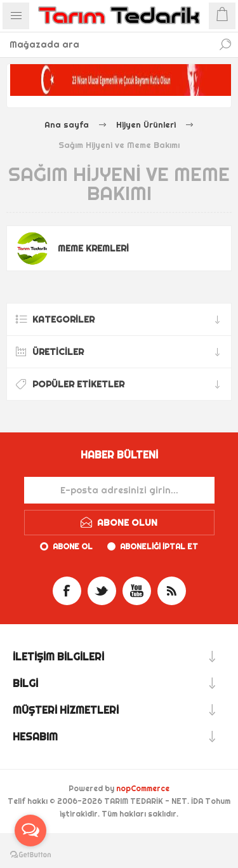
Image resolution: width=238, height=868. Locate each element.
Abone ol (73, 546)
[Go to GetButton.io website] (30, 855)
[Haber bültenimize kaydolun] (119, 490)
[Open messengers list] (30, 831)
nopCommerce (143, 788)
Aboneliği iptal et (159, 546)
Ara (225, 44)
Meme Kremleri (93, 248)
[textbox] (106, 44)
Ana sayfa (67, 124)
